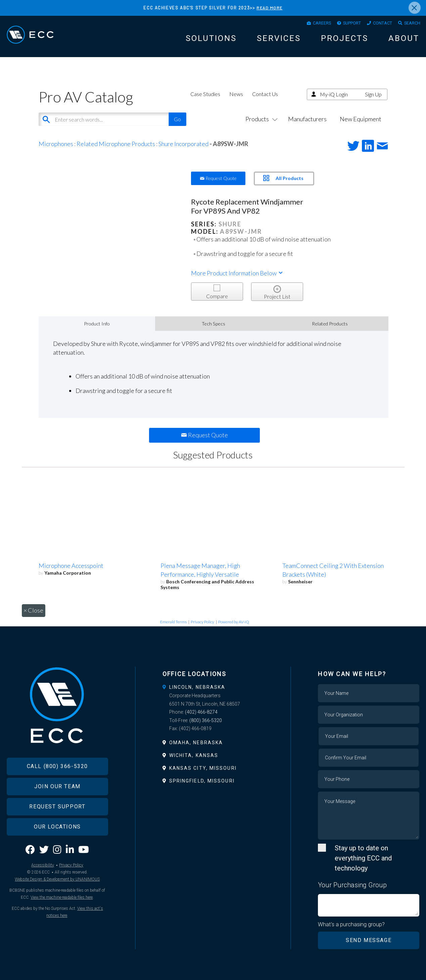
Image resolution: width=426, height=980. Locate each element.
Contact (376, 25)
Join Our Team (57, 805)
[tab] (213, 695)
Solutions (211, 41)
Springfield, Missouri (202, 788)
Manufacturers (307, 126)
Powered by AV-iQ (234, 629)
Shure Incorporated (183, 151)
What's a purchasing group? (352, 932)
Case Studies (205, 101)
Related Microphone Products (116, 151)
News (236, 101)
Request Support (57, 825)
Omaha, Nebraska (196, 750)
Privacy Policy (202, 629)
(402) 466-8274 (201, 719)
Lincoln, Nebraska (197, 695)
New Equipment (361, 126)
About (404, 41)
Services (279, 41)
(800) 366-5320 (206, 728)
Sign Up (373, 102)
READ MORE (270, 8)
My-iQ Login (334, 102)
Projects (345, 41)
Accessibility (43, 884)
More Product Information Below (237, 280)
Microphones (56, 151)
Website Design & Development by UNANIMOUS (57, 898)
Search (410, 25)
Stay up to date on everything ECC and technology (363, 865)
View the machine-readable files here (62, 916)
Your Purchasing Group (352, 892)
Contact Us (265, 101)
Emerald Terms (173, 629)
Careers (306, 25)
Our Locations (57, 845)
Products (260, 126)
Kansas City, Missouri (203, 775)
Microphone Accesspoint (71, 573)
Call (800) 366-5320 (57, 785)
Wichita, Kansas (194, 763)
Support (341, 25)
